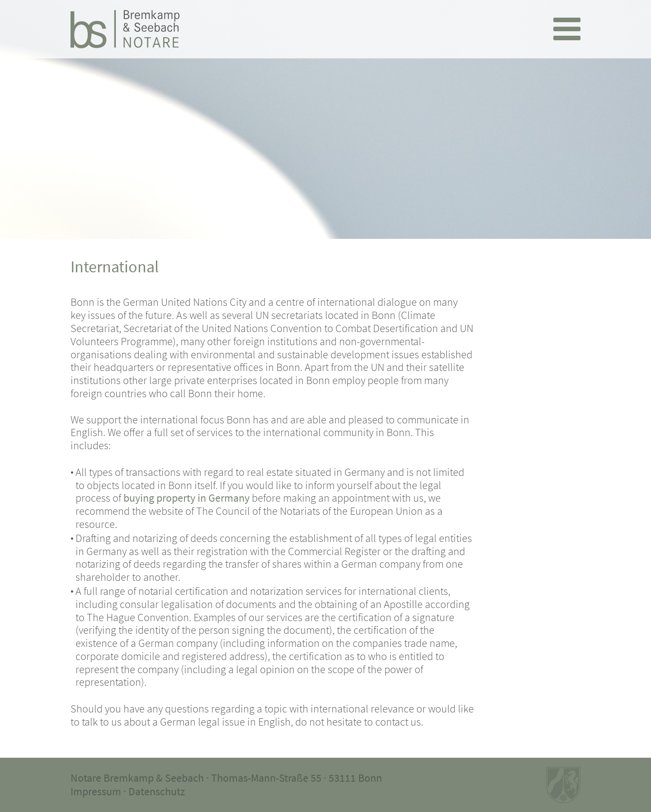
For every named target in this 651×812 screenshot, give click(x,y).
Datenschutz (157, 791)
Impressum (96, 791)
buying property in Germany (186, 498)
